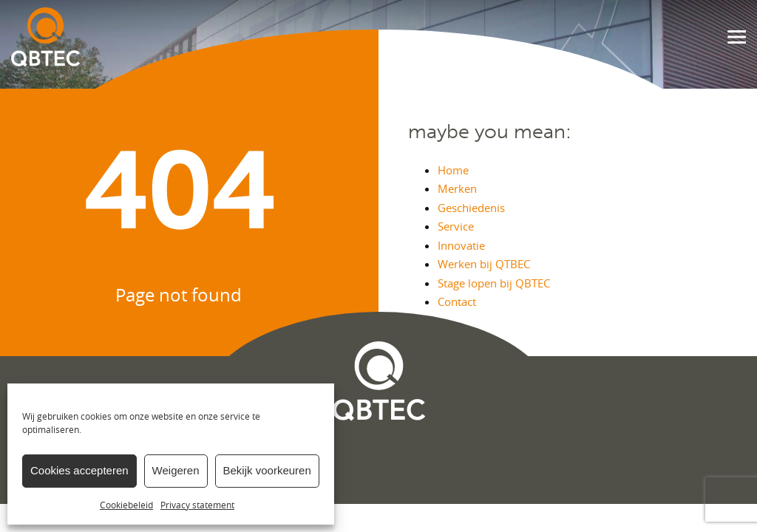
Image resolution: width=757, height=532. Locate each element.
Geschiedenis (471, 208)
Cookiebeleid (126, 505)
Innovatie (461, 245)
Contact (457, 301)
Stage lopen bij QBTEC (494, 283)
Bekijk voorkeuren (267, 470)
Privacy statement (197, 505)
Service (456, 226)
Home (453, 170)
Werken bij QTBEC (484, 264)
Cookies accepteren (79, 470)
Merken (457, 188)
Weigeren (176, 470)
